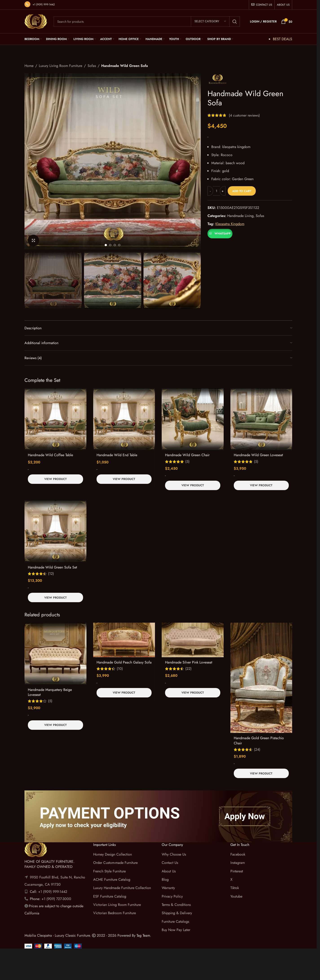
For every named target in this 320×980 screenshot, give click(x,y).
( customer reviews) (244, 115)
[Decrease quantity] (210, 191)
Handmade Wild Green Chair (187, 455)
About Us (169, 871)
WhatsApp (223, 233)
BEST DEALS (282, 39)
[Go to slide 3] (115, 245)
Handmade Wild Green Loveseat (258, 455)
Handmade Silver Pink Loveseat (189, 662)
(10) (120, 669)
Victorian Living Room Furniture (117, 905)
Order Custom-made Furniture (115, 863)
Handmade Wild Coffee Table (50, 455)
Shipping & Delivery (177, 913)
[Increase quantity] (223, 191)
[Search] (147, 22)
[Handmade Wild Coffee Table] (55, 419)
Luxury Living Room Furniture (61, 66)
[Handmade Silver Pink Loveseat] (193, 640)
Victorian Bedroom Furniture (115, 913)
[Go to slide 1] (106, 245)
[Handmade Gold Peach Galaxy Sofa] (124, 640)
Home (29, 66)
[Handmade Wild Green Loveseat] (261, 419)
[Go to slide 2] (110, 245)
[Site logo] (36, 21)
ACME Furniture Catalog (112, 879)
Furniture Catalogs (175, 921)
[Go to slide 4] (119, 245)
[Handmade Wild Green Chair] (193, 419)
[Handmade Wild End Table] (124, 419)
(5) (187, 462)
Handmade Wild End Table (117, 455)
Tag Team (143, 935)
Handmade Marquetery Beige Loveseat (50, 692)
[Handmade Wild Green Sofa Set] (55, 531)
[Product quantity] (216, 191)
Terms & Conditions (176, 905)
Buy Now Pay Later (176, 930)
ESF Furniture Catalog (110, 896)
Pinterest (237, 871)
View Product (55, 479)
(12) (51, 574)
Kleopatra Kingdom (230, 224)
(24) (257, 750)
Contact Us (170, 863)
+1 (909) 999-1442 (44, 4)
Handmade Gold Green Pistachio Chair (259, 740)
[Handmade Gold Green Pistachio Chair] (261, 678)
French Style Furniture (109, 871)
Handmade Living (240, 216)
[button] (30, 280)
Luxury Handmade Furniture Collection (122, 888)
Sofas (92, 66)
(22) (188, 669)
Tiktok (235, 888)
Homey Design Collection (113, 854)
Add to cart (242, 191)
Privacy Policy (172, 896)
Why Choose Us (174, 854)
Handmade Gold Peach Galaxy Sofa (124, 662)
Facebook (238, 854)
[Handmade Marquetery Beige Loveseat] (55, 654)
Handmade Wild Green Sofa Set (52, 567)
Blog (165, 879)
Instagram (238, 863)
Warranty (168, 888)
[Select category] (210, 22)
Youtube (236, 896)
